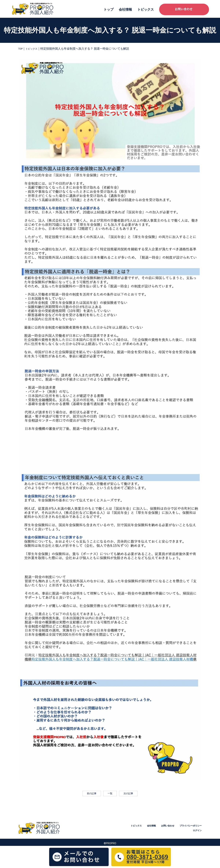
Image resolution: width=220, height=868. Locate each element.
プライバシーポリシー (173, 832)
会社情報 (125, 9)
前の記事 (89, 795)
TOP (21, 49)
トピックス (146, 9)
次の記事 (131, 795)
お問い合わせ (194, 828)
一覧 (110, 795)
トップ (109, 9)
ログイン (197, 832)
